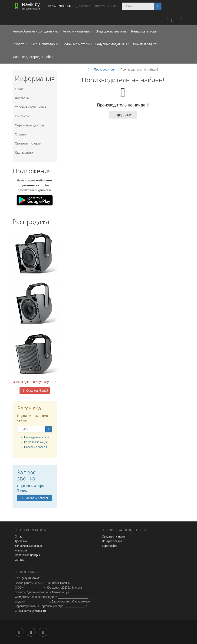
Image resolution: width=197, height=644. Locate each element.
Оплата (99, 6)
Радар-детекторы (145, 31)
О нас (112, 6)
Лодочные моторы (77, 44)
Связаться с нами (28, 143)
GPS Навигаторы (45, 44)
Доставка (83, 6)
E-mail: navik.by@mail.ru (30, 611)
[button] (170, 19)
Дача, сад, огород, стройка (34, 57)
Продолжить (123, 115)
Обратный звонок (35, 498)
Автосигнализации (78, 31)
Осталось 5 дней (34, 391)
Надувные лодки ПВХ (112, 44)
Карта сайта (24, 152)
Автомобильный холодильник (36, 31)
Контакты (22, 116)
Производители (105, 69)
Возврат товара (112, 541)
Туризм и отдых (145, 44)
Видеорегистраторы (112, 31)
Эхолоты (21, 44)
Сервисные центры (29, 125)
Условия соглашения (31, 107)
